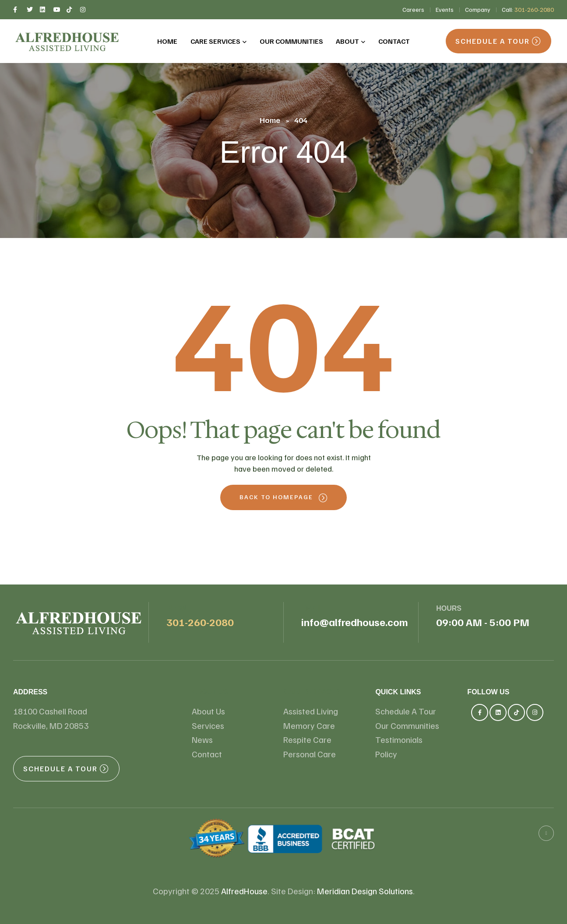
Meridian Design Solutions (365, 891)
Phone (179, 608)
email (312, 608)
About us (210, 692)
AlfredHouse (244, 891)
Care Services (312, 692)
